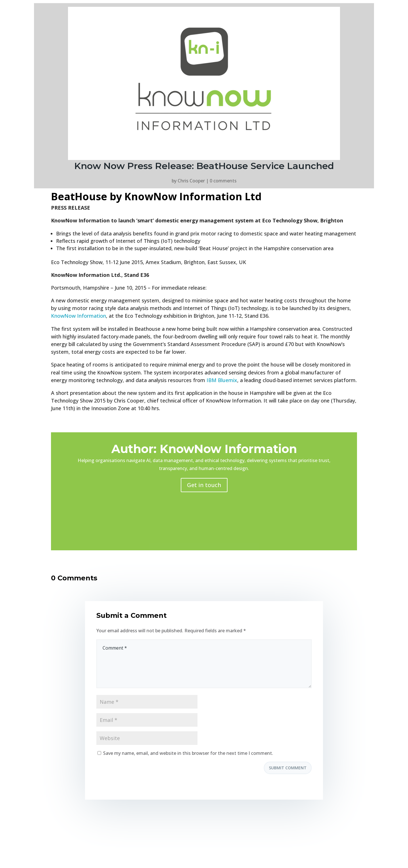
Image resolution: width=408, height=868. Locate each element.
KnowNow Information (78, 316)
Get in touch (204, 485)
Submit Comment (288, 768)
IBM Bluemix (222, 380)
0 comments (223, 181)
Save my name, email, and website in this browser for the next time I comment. (188, 753)
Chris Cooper (191, 181)
